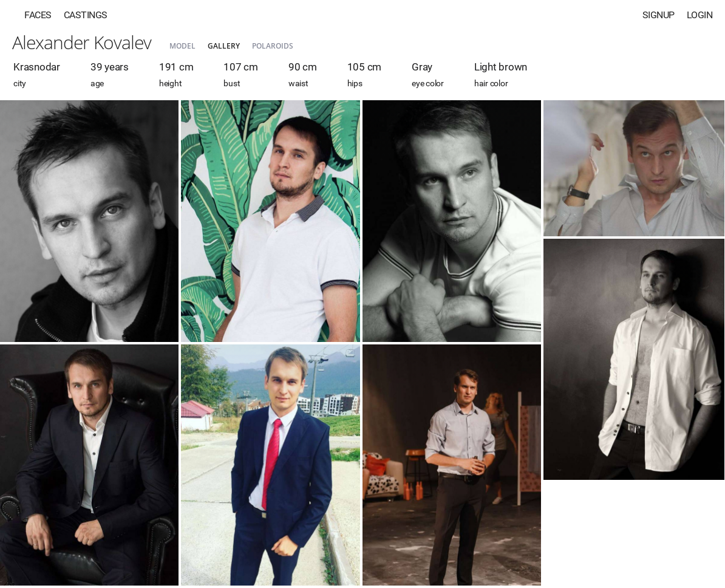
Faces (38, 15)
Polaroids (273, 46)
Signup (659, 15)
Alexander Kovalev (82, 42)
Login (700, 15)
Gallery (224, 46)
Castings (86, 15)
